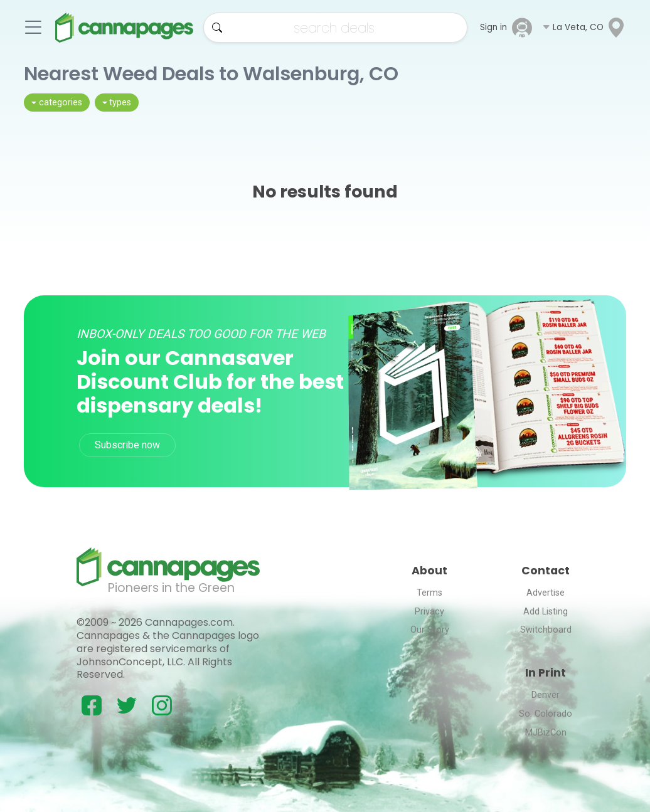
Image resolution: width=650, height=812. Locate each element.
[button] (584, 28)
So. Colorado (546, 714)
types (120, 103)
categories (61, 103)
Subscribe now (127, 445)
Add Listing (546, 612)
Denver (546, 695)
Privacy (429, 612)
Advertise (546, 593)
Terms (429, 593)
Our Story (430, 630)
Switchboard (546, 630)
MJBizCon (546, 733)
